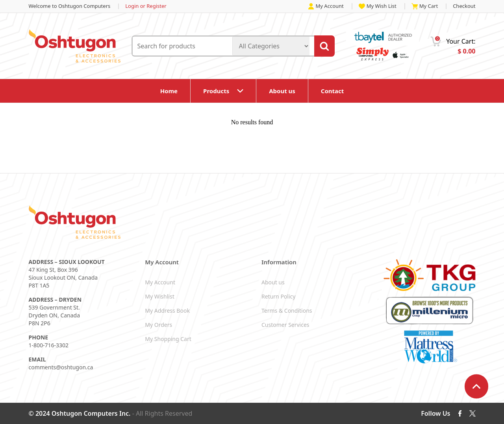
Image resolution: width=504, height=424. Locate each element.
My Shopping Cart (168, 339)
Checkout (464, 6)
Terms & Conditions (287, 311)
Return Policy (278, 296)
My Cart (425, 6)
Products (216, 91)
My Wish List (378, 6)
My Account (326, 6)
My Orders (158, 325)
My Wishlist (159, 296)
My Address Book (167, 311)
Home (169, 91)
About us (282, 91)
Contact (333, 91)
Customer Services (285, 325)
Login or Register (146, 6)
